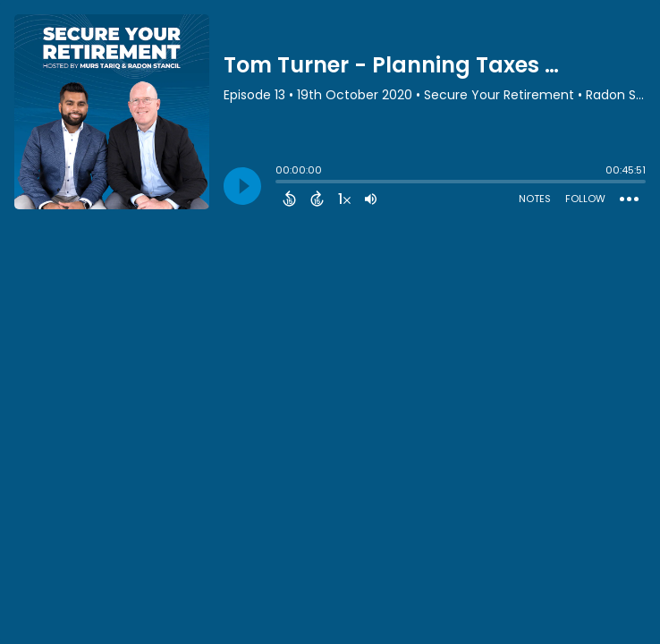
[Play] (242, 186)
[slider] (280, 183)
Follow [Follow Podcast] (585, 199)
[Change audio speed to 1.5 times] (344, 199)
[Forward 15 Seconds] (317, 199)
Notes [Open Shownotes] (535, 199)
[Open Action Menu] (629, 199)
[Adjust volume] (371, 199)
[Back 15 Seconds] (289, 199)
